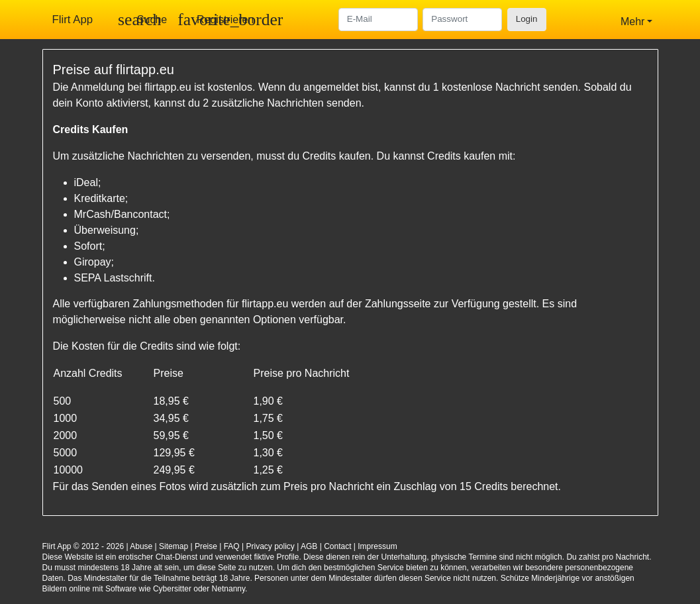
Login (527, 19)
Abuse (141, 546)
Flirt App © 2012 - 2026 (83, 546)
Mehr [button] (632, 22)
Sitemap (174, 546)
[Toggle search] (142, 20)
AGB (309, 546)
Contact (337, 546)
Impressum (377, 546)
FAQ (232, 546)
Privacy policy (271, 546)
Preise (206, 546)
